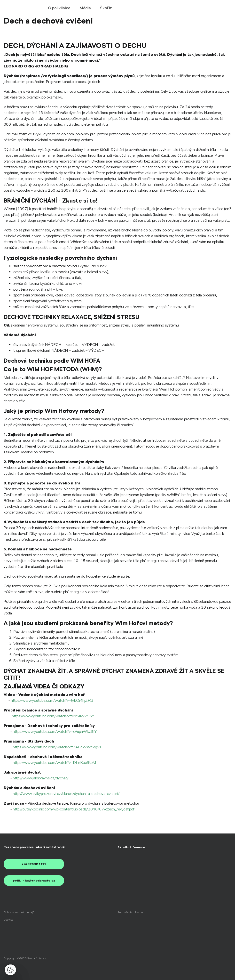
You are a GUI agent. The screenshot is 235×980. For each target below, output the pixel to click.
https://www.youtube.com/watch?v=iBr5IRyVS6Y (53, 716)
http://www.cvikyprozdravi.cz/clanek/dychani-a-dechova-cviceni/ (66, 794)
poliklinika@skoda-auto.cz (34, 881)
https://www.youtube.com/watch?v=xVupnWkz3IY (55, 731)
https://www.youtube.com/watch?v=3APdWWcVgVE (58, 747)
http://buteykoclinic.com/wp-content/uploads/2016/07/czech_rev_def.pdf (74, 809)
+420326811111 (34, 864)
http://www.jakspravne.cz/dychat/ (41, 778)
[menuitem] (131, 847)
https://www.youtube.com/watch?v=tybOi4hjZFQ (52, 700)
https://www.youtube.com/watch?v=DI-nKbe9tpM (54, 763)
